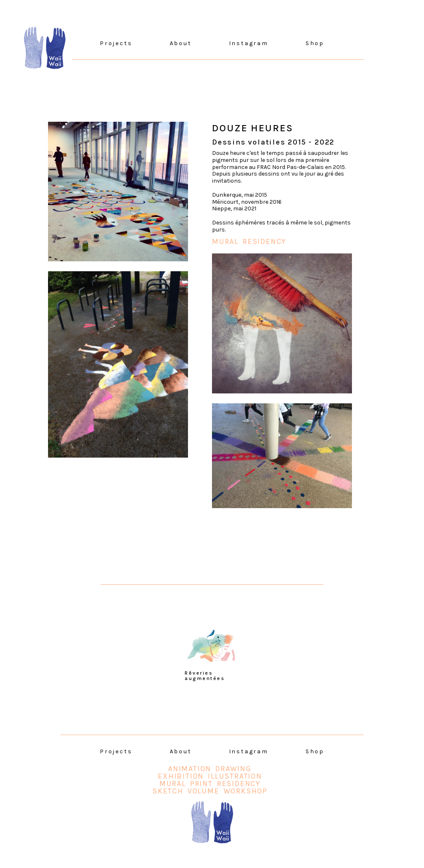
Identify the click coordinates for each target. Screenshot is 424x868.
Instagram (249, 43)
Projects (116, 43)
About (181, 43)
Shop (315, 43)
